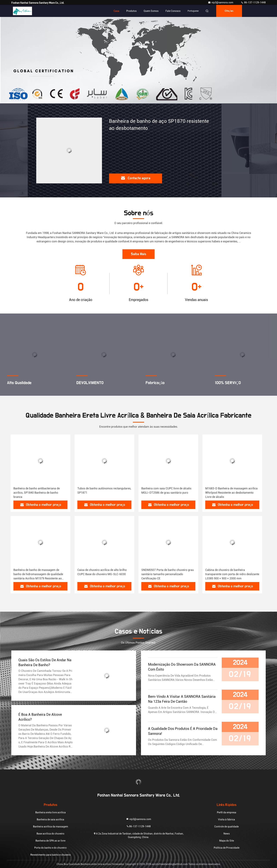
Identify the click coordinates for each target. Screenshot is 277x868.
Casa (116, 11)
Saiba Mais (138, 254)
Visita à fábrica (226, 819)
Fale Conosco (173, 11)
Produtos (131, 11)
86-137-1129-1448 (253, 2)
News (227, 834)
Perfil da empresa (227, 812)
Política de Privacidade (227, 848)
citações (229, 11)
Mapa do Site (227, 841)
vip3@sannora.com (221, 2)
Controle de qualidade (226, 827)
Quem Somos (151, 11)
